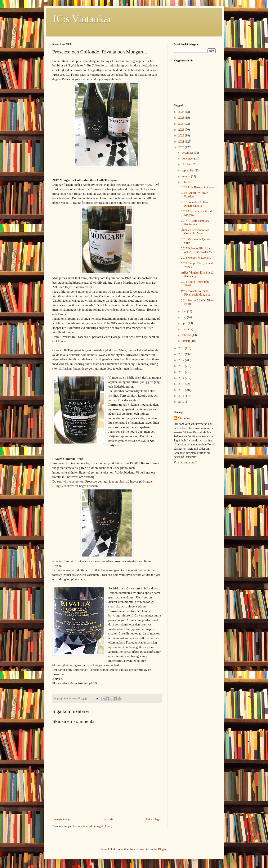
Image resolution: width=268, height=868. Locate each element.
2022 (182, 136)
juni (184, 311)
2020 (182, 147)
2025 (182, 118)
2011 (182, 396)
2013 (182, 384)
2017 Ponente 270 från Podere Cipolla (194, 204)
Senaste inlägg (62, 819)
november (188, 159)
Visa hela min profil (186, 463)
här (70, 194)
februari (187, 335)
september (188, 171)
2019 (182, 348)
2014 (182, 378)
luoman (140, 849)
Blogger (163, 849)
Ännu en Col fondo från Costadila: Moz (195, 232)
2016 (182, 366)
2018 (182, 354)
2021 (182, 142)
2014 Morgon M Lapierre (196, 258)
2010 (182, 402)
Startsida (108, 819)
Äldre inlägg (153, 819)
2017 (182, 360)
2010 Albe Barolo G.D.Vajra (198, 187)
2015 (182, 372)
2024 (182, 124)
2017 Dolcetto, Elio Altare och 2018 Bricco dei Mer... (198, 250)
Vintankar (184, 418)
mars (185, 329)
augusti (186, 176)
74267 (148, 185)
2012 (182, 390)
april (185, 323)
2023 (182, 130)
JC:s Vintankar (82, 19)
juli (184, 182)
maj (184, 317)
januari (186, 341)
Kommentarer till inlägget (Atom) (92, 826)
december (188, 153)
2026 (182, 112)
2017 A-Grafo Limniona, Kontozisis (196, 223)
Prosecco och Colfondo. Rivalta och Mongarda (196, 293)
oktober (187, 164)
